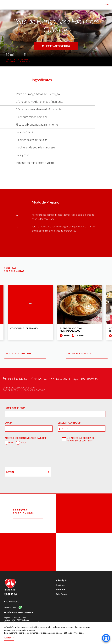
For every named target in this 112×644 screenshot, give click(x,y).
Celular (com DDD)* (69, 423)
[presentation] (26, 457)
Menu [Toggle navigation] (106, 5)
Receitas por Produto (25, 354)
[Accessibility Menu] (106, 638)
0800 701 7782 (11, 607)
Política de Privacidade (81, 439)
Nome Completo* (15, 408)
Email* (8, 423)
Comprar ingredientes (56, 46)
